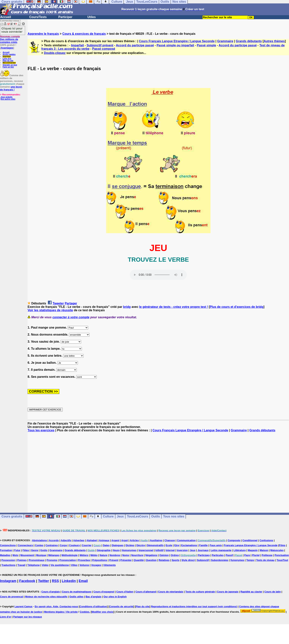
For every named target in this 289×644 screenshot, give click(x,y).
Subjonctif (203, 560)
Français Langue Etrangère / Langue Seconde (251, 545)
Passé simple (206, 45)
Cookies (85, 612)
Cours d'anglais (51, 592)
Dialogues (118, 545)
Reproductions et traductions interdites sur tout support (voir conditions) (194, 606)
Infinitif (160, 550)
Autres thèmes (274, 41)
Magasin (253, 550)
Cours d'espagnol (104, 592)
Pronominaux (37, 560)
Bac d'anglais (93, 597)
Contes (39, 545)
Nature (103, 555)
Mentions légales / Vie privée (61, 612)
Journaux (203, 550)
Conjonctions (8, 545)
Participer (65, 17)
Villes (74, 565)
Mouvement (27, 555)
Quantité (139, 560)
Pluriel (256, 555)
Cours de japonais (228, 592)
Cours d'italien (125, 592)
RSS (55, 581)
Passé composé (104, 49)
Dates (106, 545)
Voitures (84, 565)
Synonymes (237, 560)
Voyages (96, 565)
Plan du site (8, 61)
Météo (94, 555)
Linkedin (69, 581)
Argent (115, 540)
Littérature (240, 550)
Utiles (92, 17)
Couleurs (74, 545)
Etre (177, 545)
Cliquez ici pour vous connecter (12, 30)
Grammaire (225, 41)
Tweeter (58, 303)
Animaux (104, 540)
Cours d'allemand (146, 592)
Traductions (8, 565)
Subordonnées (220, 560)
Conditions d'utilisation (93, 606)
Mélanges (54, 555)
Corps (63, 545)
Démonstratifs (155, 545)
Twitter (44, 581)
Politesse (267, 555)
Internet (170, 550)
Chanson (170, 540)
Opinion (164, 555)
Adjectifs (66, 540)
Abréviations (39, 540)
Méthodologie (70, 555)
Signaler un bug (10, 65)
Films (282, 545)
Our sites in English (115, 597)
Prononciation (68, 560)
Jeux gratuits (6, 97)
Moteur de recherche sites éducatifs (46, 597)
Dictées (130, 545)
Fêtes (26, 550)
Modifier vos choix (102, 612)
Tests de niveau (265, 560)
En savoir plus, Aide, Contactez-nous (56, 606)
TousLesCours (137, 516)
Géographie (104, 550)
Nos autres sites (8, 99)
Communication (186, 540)
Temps (250, 560)
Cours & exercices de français (84, 34)
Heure (116, 550)
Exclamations (189, 545)
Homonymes (129, 550)
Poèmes (22, 560)
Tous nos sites (174, 516)
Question (151, 560)
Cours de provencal (11, 597)
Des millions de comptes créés (10, 39)
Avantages (7, 48)
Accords (54, 540)
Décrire (141, 545)
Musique (41, 555)
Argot (125, 540)
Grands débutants (249, 41)
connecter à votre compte (71, 317)
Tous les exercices (41, 430)
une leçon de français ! (11, 88)
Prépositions (100, 560)
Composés (234, 540)
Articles (134, 540)
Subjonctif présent (100, 45)
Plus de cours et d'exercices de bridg (237, 307)
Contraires (52, 545)
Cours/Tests (38, 17)
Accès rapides (9, 54)
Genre (35, 550)
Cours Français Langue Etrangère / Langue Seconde (177, 41)
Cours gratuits (12, 516)
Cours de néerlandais (171, 592)
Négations (151, 555)
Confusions (266, 540)
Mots (15, 555)
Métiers (84, 555)
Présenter (126, 560)
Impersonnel (146, 550)
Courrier (87, 545)
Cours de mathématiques (77, 592)
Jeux (120, 516)
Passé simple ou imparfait (175, 45)
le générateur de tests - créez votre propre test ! (173, 307)
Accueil (6, 17)
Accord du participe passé (135, 45)
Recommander (9, 63)
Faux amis (216, 545)
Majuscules (277, 550)
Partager (71, 303)
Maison (264, 550)
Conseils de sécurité (121, 606)
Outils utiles (76, 597)
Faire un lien (8, 67)
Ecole (169, 545)
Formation (6, 550)
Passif (229, 555)
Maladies (5, 555)
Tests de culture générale (200, 592)
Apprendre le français (43, 34)
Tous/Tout (282, 560)
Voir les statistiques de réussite (50, 310)
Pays (247, 555)
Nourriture (137, 555)
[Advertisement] (158, 469)
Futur (17, 550)
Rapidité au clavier (251, 592)
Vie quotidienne (60, 565)
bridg (127, 307)
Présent (114, 560)
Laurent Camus (23, 606)
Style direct (188, 560)
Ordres (175, 555)
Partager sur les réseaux (28, 617)
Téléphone (34, 565)
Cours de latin (273, 592)
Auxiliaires (156, 540)
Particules (218, 555)
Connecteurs (25, 545)
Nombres (115, 555)
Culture (108, 516)
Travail (21, 565)
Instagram (8, 581)
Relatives (164, 560)
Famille (203, 545)
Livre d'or (7, 59)
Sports (175, 560)
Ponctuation (282, 555)
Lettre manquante (221, 550)
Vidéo (45, 565)
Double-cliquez (55, 53)
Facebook (27, 581)
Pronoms (52, 560)
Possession (8, 560)
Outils (156, 516)
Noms (126, 555)
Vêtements (109, 565)
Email (83, 581)
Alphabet (92, 540)
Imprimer (7, 57)
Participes (204, 555)
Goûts (44, 550)
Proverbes (84, 560)
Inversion (182, 550)
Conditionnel (250, 540)
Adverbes (79, 540)
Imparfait (78, 45)
